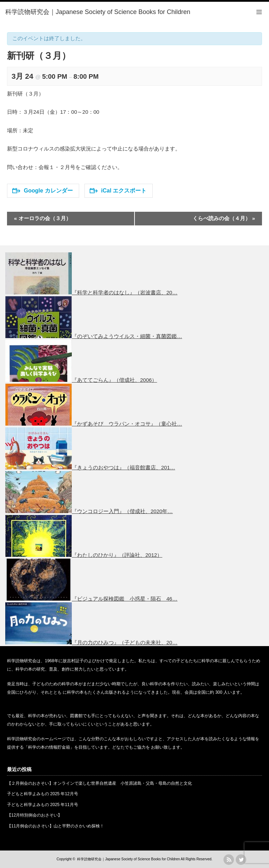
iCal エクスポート (118, 191)
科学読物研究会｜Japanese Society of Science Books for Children (128, 859)
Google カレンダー (43, 191)
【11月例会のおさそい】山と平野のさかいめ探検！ (56, 826)
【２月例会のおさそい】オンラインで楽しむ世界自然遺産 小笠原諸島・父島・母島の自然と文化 (99, 783)
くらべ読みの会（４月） (224, 218)
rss (229, 860)
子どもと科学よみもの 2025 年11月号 (43, 805)
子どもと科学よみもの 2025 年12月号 (43, 794)
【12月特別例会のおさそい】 (35, 815)
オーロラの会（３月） (43, 218)
